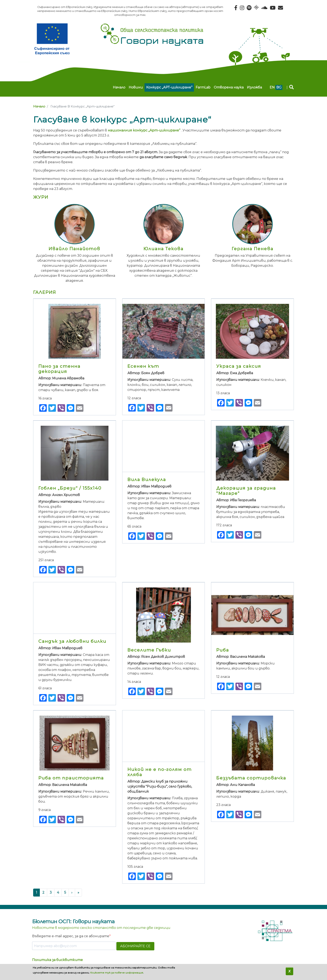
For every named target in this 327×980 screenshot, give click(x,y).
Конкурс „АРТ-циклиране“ (169, 87)
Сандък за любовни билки (72, 641)
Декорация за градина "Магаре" (246, 491)
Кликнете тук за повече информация (117, 973)
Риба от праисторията (71, 778)
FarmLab (203, 87)
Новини (136, 87)
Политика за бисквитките (57, 960)
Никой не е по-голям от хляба (160, 772)
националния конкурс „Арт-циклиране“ (144, 130)
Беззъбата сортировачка (251, 778)
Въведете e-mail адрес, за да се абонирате (71, 936)
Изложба (254, 87)
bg (279, 87)
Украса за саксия (239, 366)
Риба (223, 650)
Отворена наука (229, 87)
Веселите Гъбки (149, 650)
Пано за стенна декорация (59, 369)
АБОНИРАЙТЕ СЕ (135, 946)
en (272, 87)
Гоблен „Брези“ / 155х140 (70, 488)
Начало (119, 87)
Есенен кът (143, 366)
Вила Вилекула (147, 479)
